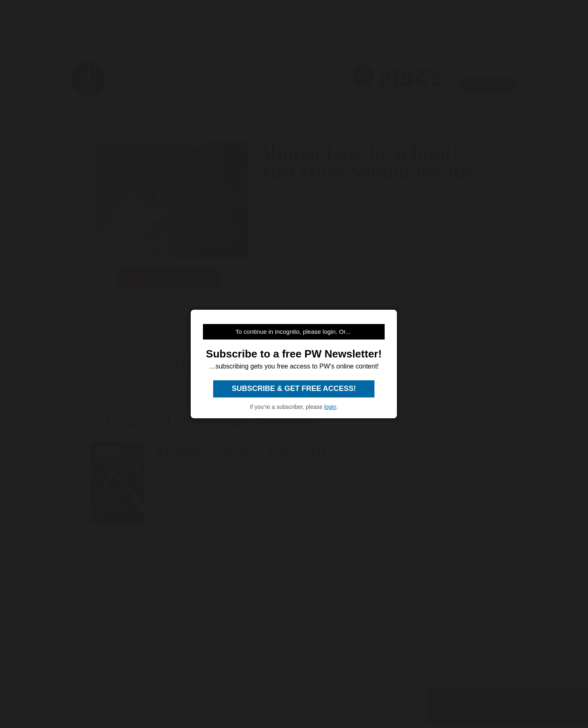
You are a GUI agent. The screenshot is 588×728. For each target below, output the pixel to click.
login (330, 407)
